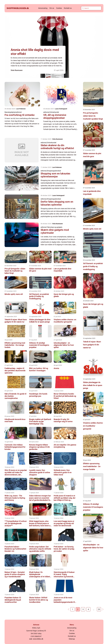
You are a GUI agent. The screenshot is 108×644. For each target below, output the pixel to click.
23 (99, 609)
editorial (19, 112)
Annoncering (43, 8)
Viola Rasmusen (17, 70)
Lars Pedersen (21, 109)
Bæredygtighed (10, 112)
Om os (52, 8)
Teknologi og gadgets (55, 227)
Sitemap (72, 639)
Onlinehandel (54, 112)
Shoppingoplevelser (54, 171)
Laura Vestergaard (61, 109)
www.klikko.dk (38, 639)
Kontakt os (68, 8)
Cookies (59, 8)
